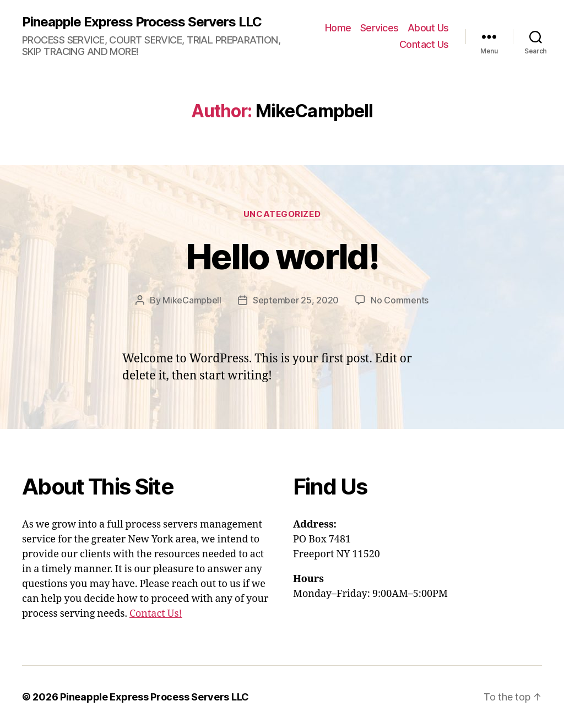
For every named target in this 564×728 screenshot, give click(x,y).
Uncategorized (282, 214)
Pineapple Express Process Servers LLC (142, 22)
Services (379, 28)
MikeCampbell (192, 300)
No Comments (400, 300)
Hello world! (282, 256)
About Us (428, 28)
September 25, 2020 (296, 300)
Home (338, 28)
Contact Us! (156, 614)
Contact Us (424, 44)
